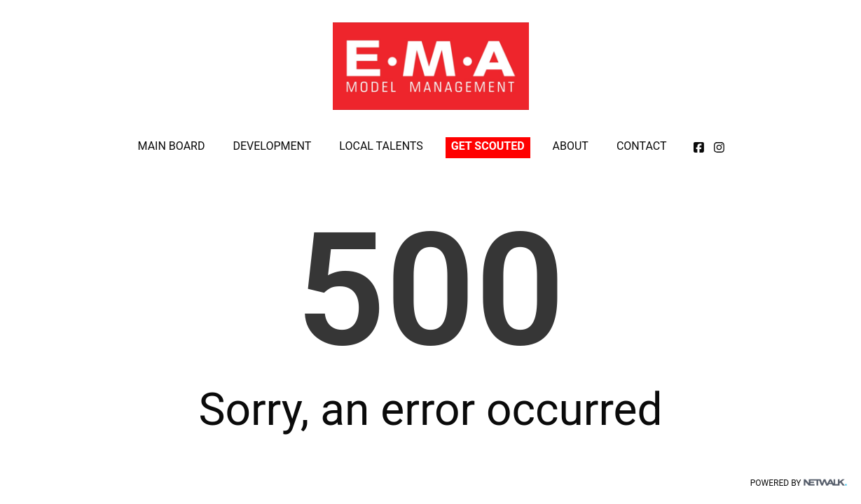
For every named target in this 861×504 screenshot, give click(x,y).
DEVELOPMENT (272, 146)
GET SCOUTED (488, 146)
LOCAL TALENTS (381, 146)
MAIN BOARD (172, 146)
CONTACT (642, 146)
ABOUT (571, 146)
